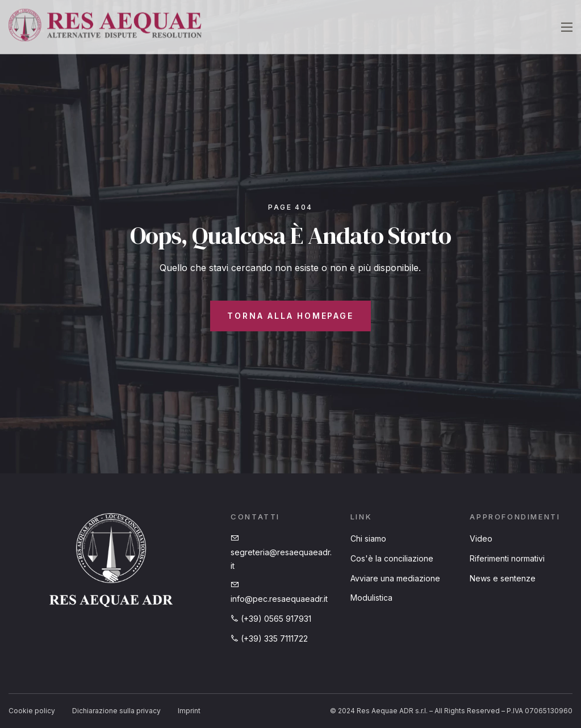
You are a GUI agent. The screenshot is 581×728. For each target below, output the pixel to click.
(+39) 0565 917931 (271, 619)
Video (481, 538)
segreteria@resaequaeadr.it (281, 552)
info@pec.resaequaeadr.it (279, 592)
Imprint (189, 711)
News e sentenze (503, 578)
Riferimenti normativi (507, 558)
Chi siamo (368, 538)
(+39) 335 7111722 (269, 638)
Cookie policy (32, 711)
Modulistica (371, 598)
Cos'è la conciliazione (392, 558)
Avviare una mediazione (395, 578)
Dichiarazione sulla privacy (116, 711)
